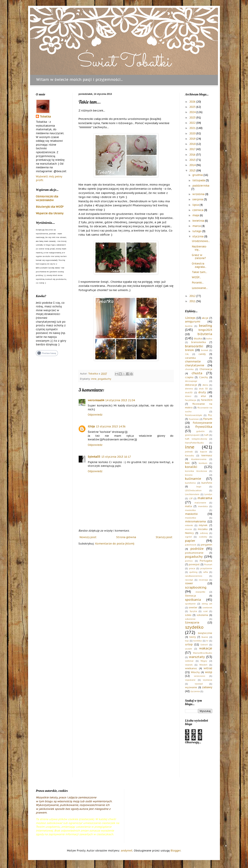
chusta (197, 373)
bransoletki (194, 346)
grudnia (198, 175)
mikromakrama (195, 521)
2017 (193, 149)
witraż (208, 668)
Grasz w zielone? (199, 257)
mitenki (189, 525)
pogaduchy (105, 379)
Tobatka (45, 117)
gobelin (200, 431)
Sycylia (193, 611)
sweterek (207, 608)
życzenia (195, 691)
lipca (196, 205)
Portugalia (206, 561)
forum (208, 419)
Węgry (204, 661)
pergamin (207, 545)
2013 (193, 170)
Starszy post (164, 537)
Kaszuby (189, 456)
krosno (189, 475)
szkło (188, 615)
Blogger (176, 851)
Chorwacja (206, 369)
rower (189, 583)
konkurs (203, 463)
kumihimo (190, 483)
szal (205, 611)
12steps (190, 318)
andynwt (127, 851)
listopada (199, 180)
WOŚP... (196, 277)
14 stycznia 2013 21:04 (120, 400)
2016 (193, 155)
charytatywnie (195, 365)
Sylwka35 (94, 457)
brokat (205, 350)
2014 (193, 165)
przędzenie (206, 568)
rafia (205, 572)
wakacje (206, 648)
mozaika (203, 529)
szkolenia (202, 615)
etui (203, 396)
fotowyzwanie (202, 423)
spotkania (193, 600)
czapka (189, 377)
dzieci (188, 396)
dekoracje (191, 385)
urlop (189, 644)
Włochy (195, 672)
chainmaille (193, 361)
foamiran (194, 419)
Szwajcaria (192, 622)
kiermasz (207, 455)
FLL (210, 415)
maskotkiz (191, 518)
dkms (205, 385)
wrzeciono (200, 676)
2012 (193, 296)
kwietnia (199, 221)
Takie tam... (199, 272)
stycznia (198, 236)
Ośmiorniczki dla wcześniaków (47, 198)
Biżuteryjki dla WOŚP (50, 207)
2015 (193, 160)
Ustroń (204, 645)
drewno (189, 389)
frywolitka (204, 427)
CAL (187, 354)
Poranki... (198, 283)
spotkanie (190, 604)
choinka (189, 369)
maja (196, 215)
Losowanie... (200, 288)
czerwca (198, 210)
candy (202, 354)
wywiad (199, 684)
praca (192, 568)
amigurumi (193, 322)
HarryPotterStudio (194, 443)
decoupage (191, 381)
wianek (189, 665)
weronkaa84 (96, 400)
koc (187, 463)
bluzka (198, 338)
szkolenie (190, 619)
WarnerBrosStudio (203, 653)
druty (202, 392)
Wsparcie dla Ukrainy (50, 213)
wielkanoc (191, 668)
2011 (193, 301)
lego (199, 487)
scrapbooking (196, 587)
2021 (193, 128)
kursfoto (207, 483)
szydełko (194, 627)
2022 (193, 123)
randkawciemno (194, 576)
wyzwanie (191, 687)
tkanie (205, 637)
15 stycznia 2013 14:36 (111, 426)
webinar (189, 661)
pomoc (189, 561)
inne (94, 379)
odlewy (204, 533)
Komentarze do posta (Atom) (115, 544)
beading (206, 326)
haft (206, 435)
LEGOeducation (193, 490)
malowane (200, 503)
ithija (91, 426)
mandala (203, 506)
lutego (197, 231)
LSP (191, 498)
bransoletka (198, 342)
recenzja (203, 580)
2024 (193, 112)
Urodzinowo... (201, 241)
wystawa (208, 680)
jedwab (189, 452)
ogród (188, 537)
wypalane (190, 680)
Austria (189, 326)
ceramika (190, 358)
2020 (193, 133)
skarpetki (200, 592)
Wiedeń (203, 665)
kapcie (204, 452)
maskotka (190, 510)
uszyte (189, 649)
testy (193, 637)
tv (207, 641)
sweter (193, 607)
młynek (203, 525)
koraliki (191, 467)
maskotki (191, 514)
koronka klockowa (196, 471)
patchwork (191, 545)
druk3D (189, 393)
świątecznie (205, 633)
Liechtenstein (192, 494)
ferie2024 (207, 400)
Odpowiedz (95, 415)
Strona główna (126, 537)
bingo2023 (205, 330)
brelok (189, 350)
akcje (205, 318)
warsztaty (197, 657)
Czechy (204, 377)
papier (190, 541)
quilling (193, 572)
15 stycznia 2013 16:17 (116, 457)
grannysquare (192, 435)
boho (209, 339)
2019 (193, 139)
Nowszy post (88, 537)
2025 (193, 107)
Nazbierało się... (199, 248)
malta (188, 506)
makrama (205, 498)
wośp (209, 672)
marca (197, 226)
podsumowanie (194, 553)
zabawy (207, 687)
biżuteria (205, 334)
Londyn (208, 494)
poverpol (194, 564)
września (199, 194)
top (187, 641)
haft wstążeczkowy (196, 439)
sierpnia (198, 199)
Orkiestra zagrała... (199, 265)
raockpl (189, 580)
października (201, 186)
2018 (193, 144)
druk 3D (203, 389)
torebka (198, 641)
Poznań (208, 565)
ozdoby (203, 537)
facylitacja (191, 400)
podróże (197, 549)
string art (207, 604)
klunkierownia (199, 459)
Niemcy (189, 533)
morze (189, 529)
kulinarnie (193, 479)
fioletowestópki (194, 415)
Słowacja (190, 596)
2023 (193, 118)
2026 (193, 102)
